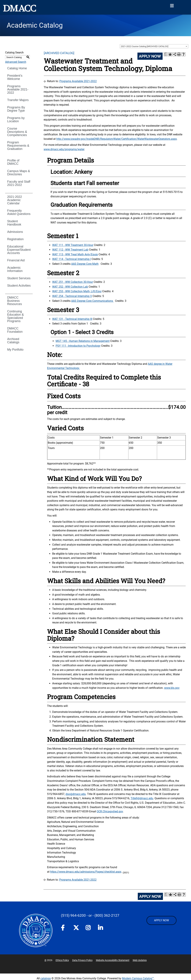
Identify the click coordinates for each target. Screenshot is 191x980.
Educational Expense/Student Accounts (19, 250)
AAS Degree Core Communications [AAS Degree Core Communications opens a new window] (92, 301)
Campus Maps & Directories (19, 173)
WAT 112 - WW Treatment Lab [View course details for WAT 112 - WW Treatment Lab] (70, 250)
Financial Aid (16, 260)
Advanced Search (16, 62)
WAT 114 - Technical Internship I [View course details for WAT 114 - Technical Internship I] (72, 259)
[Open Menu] (172, 6)
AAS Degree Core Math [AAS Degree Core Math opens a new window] (85, 264)
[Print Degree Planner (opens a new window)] (166, 54)
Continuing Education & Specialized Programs (15, 316)
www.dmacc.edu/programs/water (64, 149)
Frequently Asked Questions (19, 212)
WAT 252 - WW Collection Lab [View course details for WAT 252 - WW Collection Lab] (70, 287)
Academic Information (15, 269)
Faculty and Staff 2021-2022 (19, 183)
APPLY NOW (161, 920)
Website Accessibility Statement (113, 960)
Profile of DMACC (13, 162)
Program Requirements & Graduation (18, 146)
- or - (90, 915)
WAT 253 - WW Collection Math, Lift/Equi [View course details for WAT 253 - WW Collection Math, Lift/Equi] (77, 291)
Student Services (19, 278)
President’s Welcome (15, 77)
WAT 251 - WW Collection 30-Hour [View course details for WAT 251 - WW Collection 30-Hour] (73, 282)
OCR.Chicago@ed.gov (110, 811)
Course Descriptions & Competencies (17, 132)
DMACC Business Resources (15, 301)
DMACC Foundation (15, 330)
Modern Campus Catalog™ (138, 978)
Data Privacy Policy (82, 960)
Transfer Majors (18, 100)
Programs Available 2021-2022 (18, 89)
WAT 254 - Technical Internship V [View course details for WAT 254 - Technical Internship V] (72, 296)
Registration (15, 239)
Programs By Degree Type (16, 109)
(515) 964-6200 (73, 915)
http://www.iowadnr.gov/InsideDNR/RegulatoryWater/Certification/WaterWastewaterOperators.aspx (117, 139)
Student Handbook (14, 223)
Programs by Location (16, 120)
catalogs (46, 978)
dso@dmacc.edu (76, 794)
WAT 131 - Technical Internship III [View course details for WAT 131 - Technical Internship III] (72, 319)
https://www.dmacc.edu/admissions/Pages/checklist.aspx (86, 872)
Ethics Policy (62, 960)
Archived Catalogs (13, 341)
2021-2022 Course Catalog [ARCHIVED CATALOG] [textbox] (145, 46)
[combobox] (154, 46)
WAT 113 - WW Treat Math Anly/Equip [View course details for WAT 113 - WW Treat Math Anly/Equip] (75, 254)
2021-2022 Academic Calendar (15, 200)
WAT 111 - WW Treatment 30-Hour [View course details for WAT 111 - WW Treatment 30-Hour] (73, 245)
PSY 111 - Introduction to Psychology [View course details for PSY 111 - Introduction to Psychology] (78, 346)
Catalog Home (17, 68)
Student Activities (19, 286)
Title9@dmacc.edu (142, 798)
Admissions (15, 232)
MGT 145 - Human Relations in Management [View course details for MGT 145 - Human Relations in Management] (83, 341)
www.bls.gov (172, 688)
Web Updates (140, 960)
